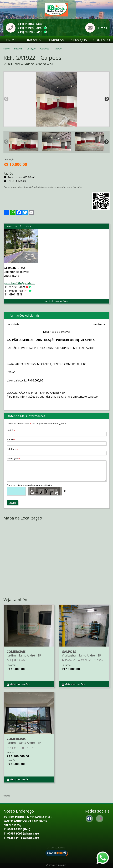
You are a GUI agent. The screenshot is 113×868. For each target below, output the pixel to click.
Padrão (58, 49)
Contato (102, 40)
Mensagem (13, 459)
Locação (32, 49)
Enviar (12, 503)
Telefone (12, 449)
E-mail (102, 28)
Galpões (45, 49)
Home (11, 40)
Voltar (7, 796)
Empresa (56, 40)
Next (107, 99)
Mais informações (18, 684)
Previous (6, 99)
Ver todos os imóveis (57, 301)
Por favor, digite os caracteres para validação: (30, 485)
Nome (11, 430)
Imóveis (34, 40)
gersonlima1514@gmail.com (19, 283)
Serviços (79, 40)
